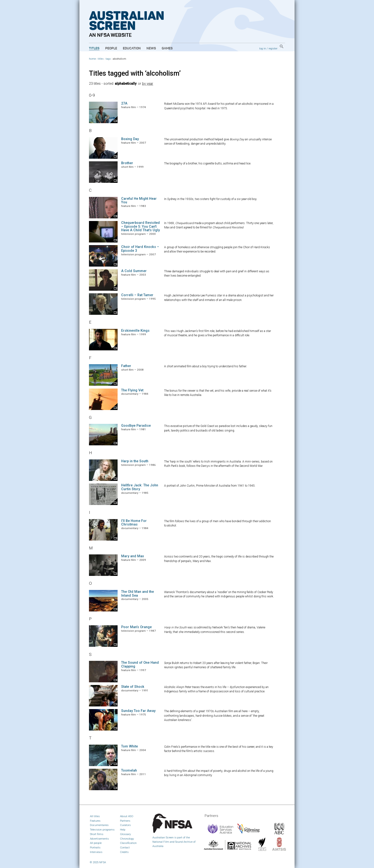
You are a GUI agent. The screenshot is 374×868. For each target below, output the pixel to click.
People (111, 48)
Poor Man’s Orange (136, 627)
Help (123, 830)
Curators (125, 825)
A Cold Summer (134, 271)
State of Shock (133, 687)
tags (108, 59)
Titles (94, 48)
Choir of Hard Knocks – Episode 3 (140, 249)
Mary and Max (132, 556)
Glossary (125, 834)
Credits (124, 852)
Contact (125, 847)
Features (95, 821)
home (92, 59)
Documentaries (99, 825)
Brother (127, 163)
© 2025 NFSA (98, 862)
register (273, 48)
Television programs (102, 830)
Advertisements (99, 839)
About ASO (127, 816)
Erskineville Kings (135, 331)
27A (124, 103)
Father (126, 366)
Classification (128, 843)
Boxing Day (130, 139)
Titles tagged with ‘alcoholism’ (135, 73)
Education (132, 48)
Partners (125, 821)
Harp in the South (135, 461)
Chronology (127, 839)
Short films (97, 834)
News (151, 48)
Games (167, 48)
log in (263, 48)
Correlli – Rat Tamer (137, 295)
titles (101, 59)
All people (96, 843)
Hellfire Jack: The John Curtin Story (140, 487)
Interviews (96, 852)
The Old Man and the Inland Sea (138, 594)
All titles (95, 816)
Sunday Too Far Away (138, 711)
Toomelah (129, 771)
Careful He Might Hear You (139, 201)
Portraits (95, 847)
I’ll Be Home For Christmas (134, 523)
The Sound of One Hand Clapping (140, 665)
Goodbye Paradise (136, 426)
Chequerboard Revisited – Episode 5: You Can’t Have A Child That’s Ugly (140, 227)
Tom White (130, 746)
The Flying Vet (132, 390)
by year (148, 84)
